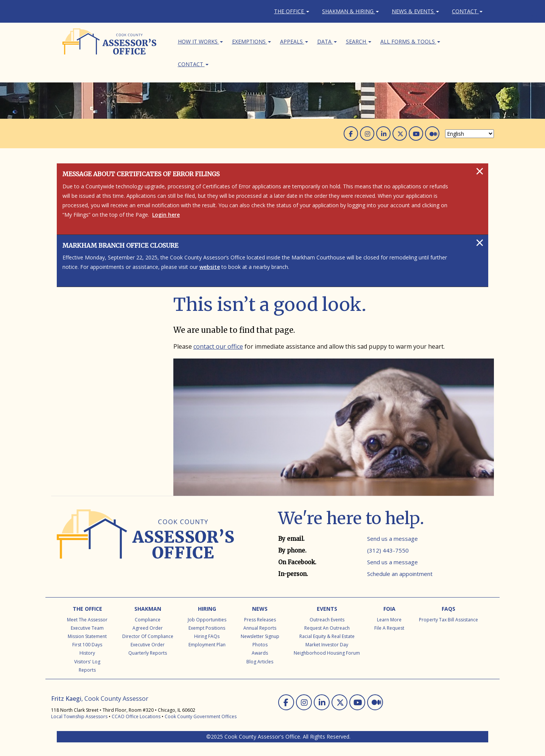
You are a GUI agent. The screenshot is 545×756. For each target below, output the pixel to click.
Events (327, 609)
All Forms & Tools (410, 41)
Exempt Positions (207, 628)
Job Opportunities (207, 620)
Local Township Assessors (79, 716)
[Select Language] (469, 134)
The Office (292, 11)
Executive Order (148, 645)
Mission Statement (87, 636)
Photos (260, 645)
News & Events (415, 11)
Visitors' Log (87, 662)
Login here (166, 215)
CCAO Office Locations (136, 716)
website (210, 267)
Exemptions (251, 41)
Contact (467, 11)
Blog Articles (260, 662)
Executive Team (87, 628)
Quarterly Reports (148, 653)
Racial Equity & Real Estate (327, 636)
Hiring (207, 609)
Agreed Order (148, 628)
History (87, 653)
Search (359, 41)
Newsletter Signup (260, 636)
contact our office (218, 346)
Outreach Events (327, 620)
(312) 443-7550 (388, 550)
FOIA (389, 609)
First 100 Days (87, 645)
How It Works (200, 41)
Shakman (148, 609)
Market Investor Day (327, 645)
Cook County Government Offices (201, 716)
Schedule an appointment (400, 574)
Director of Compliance (148, 636)
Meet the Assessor (87, 620)
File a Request (389, 628)
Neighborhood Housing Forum (327, 653)
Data (327, 41)
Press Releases (260, 620)
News (260, 609)
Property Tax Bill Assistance (448, 620)
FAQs (448, 609)
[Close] (480, 171)
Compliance (148, 620)
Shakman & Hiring (350, 11)
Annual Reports (260, 628)
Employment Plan (207, 645)
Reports (87, 670)
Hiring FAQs (207, 636)
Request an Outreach (327, 628)
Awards (260, 653)
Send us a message (392, 539)
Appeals (294, 41)
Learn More (389, 620)
